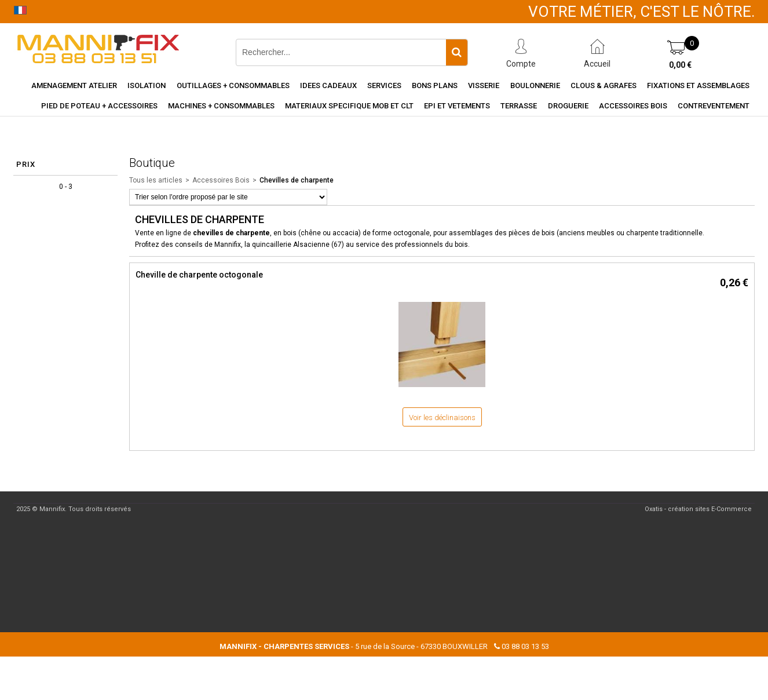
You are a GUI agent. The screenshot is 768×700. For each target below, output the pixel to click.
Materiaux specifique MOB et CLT (349, 106)
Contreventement (714, 106)
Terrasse (519, 106)
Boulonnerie (535, 85)
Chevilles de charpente (297, 180)
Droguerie (568, 106)
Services (384, 85)
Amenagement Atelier (74, 85)
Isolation (147, 85)
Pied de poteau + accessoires (99, 106)
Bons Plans (435, 85)
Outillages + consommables (233, 85)
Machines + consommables (221, 106)
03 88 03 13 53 (525, 646)
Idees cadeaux (328, 85)
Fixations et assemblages (698, 85)
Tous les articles (156, 180)
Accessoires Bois (633, 106)
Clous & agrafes (604, 85)
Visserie (484, 85)
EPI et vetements (457, 106)
